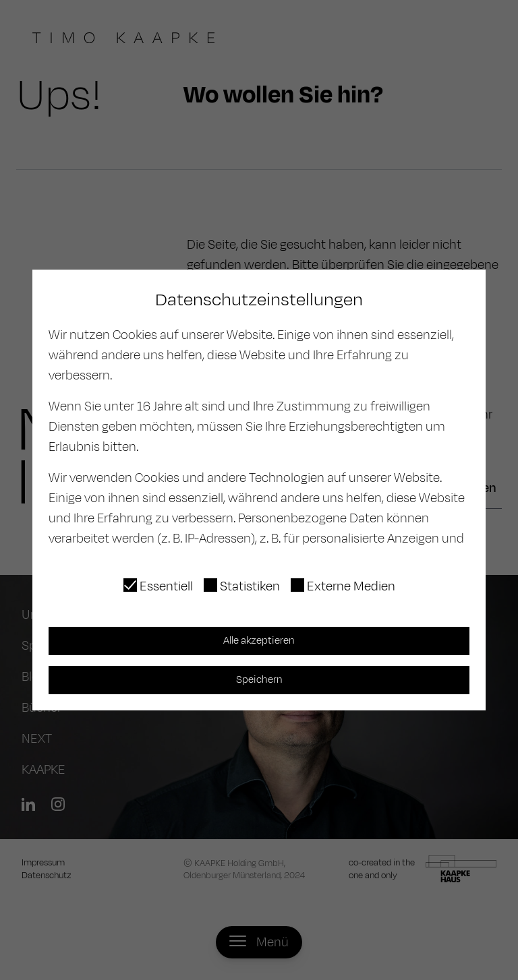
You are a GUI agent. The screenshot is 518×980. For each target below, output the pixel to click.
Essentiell (166, 586)
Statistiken (250, 586)
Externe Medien (351, 586)
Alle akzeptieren (259, 641)
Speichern (259, 680)
